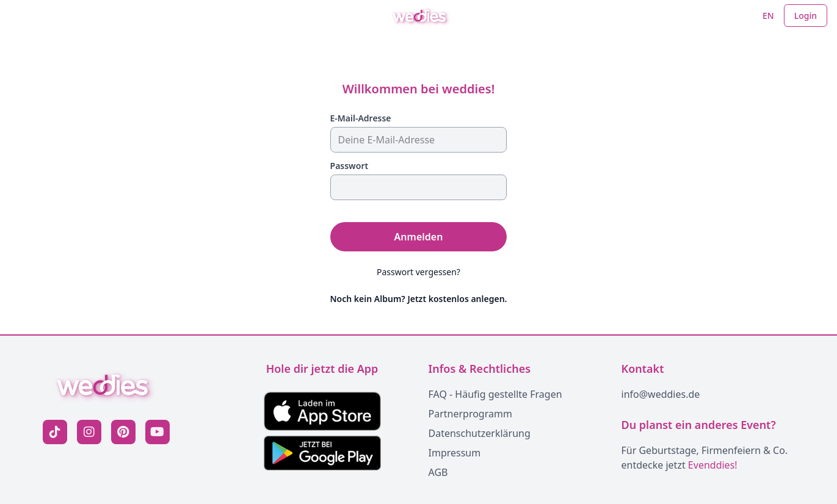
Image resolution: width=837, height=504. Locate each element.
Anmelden (419, 237)
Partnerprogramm (470, 414)
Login (806, 16)
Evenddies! (713, 465)
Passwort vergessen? (418, 272)
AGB (438, 472)
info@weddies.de (661, 394)
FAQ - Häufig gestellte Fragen (495, 394)
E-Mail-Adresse (361, 118)
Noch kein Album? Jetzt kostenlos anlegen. (419, 299)
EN (768, 16)
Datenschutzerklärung (480, 433)
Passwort (350, 166)
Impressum (455, 453)
